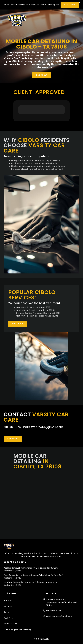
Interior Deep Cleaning (27, 310)
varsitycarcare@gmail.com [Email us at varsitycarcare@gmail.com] (59, 616)
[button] (18, 117)
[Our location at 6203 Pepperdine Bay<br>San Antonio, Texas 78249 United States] (63, 602)
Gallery (7, 612)
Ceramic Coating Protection (29, 313)
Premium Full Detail (25, 307)
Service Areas (10, 624)
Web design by (41, 639)
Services (8, 606)
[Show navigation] (78, 21)
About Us (8, 600)
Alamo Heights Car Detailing (17, 630)
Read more (70, 5)
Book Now (41, 75)
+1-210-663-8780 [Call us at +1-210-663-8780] (54, 611)
